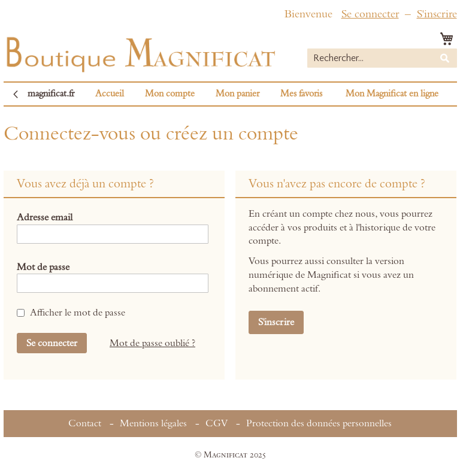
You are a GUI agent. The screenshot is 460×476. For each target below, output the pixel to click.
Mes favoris (301, 94)
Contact (85, 423)
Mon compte (170, 94)
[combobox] (382, 58)
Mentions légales (153, 423)
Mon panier (237, 94)
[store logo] (140, 52)
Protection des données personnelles (319, 423)
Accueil (110, 94)
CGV (217, 423)
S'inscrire (437, 14)
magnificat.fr (51, 94)
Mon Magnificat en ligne (392, 94)
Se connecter (370, 14)
